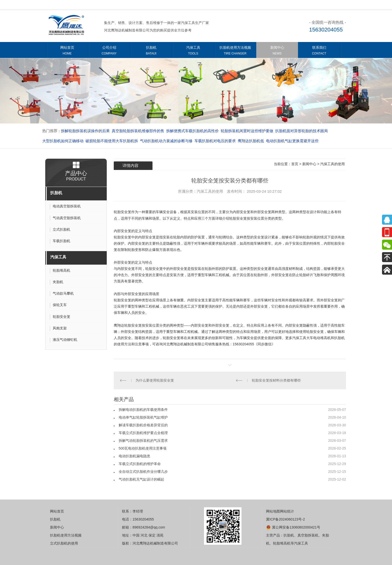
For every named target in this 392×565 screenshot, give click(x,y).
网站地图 (273, 511)
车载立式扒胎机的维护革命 (140, 464)
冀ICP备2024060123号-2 (285, 519)
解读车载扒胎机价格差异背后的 (143, 425)
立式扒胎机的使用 (64, 543)
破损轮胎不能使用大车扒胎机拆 (112, 141)
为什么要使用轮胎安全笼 (155, 380)
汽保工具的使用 (332, 164)
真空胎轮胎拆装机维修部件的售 (138, 131)
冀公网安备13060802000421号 (293, 527)
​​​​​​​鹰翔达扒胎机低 (251, 141)
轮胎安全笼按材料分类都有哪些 (276, 380)
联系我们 (319, 51)
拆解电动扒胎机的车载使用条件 (143, 410)
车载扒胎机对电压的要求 (215, 141)
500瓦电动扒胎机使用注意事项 (143, 448)
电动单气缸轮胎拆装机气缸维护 (143, 417)
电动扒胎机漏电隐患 (134, 456)
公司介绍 (109, 51)
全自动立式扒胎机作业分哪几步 (143, 472)
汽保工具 (193, 51)
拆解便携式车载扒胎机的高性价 (192, 131)
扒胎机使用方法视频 (235, 51)
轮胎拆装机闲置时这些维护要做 (247, 131)
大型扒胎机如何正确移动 (63, 141)
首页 (295, 164)
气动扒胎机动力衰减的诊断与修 (166, 141)
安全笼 (136, 294)
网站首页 (67, 51)
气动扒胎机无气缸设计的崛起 (141, 479)
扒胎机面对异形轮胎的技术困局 (301, 131)
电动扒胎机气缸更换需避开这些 (292, 141)
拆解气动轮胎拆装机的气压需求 (143, 441)
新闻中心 (277, 51)
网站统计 (287, 511)
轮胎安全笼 (122, 212)
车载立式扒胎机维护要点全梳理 (143, 433)
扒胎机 (151, 51)
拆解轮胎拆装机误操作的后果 (85, 131)
